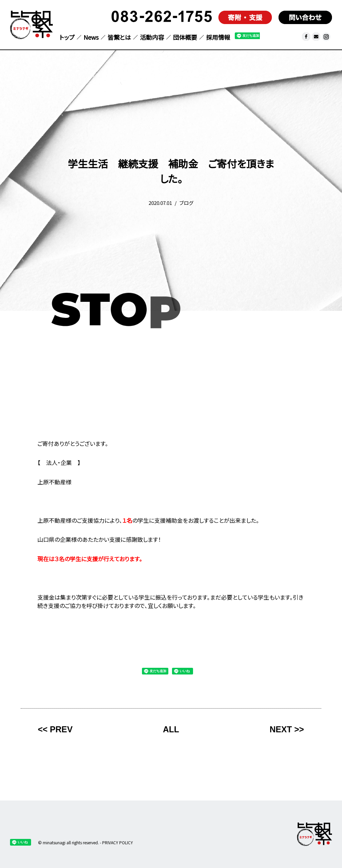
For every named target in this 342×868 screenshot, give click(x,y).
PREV (61, 729)
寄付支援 (245, 17)
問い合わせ (305, 17)
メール (316, 37)
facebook (306, 37)
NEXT (281, 729)
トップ (67, 38)
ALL (171, 729)
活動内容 (152, 38)
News (91, 38)
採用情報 (218, 38)
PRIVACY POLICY (118, 842)
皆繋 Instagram (326, 37)
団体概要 (185, 38)
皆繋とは (119, 38)
